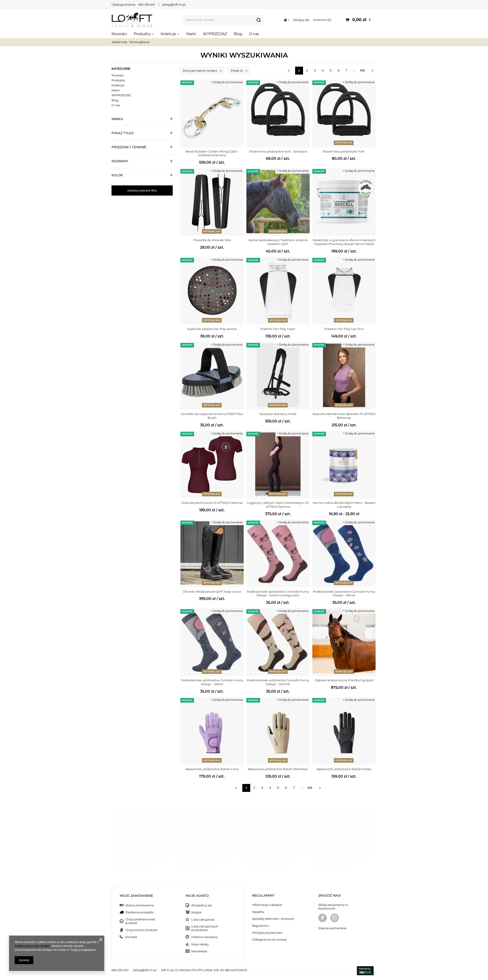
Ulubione (322, 20)
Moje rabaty (200, 944)
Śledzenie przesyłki (140, 912)
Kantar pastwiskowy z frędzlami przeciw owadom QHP (278, 242)
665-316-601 (147, 5)
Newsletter (199, 951)
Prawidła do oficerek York (212, 240)
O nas (254, 34)
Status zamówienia (140, 905)
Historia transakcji (205, 937)
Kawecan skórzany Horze (278, 414)
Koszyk (196, 912)
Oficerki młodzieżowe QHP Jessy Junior (212, 592)
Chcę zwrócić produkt (141, 930)
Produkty (142, 34)
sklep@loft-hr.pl (174, 5)
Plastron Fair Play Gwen (278, 329)
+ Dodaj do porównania (227, 82)
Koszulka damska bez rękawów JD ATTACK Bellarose (344, 416)
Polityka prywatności (267, 933)
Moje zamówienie (136, 896)
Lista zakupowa (203, 920)
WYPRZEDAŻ (215, 34)
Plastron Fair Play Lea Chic (344, 329)
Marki (191, 34)
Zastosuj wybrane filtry (142, 190)
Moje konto (197, 896)
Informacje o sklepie (267, 905)
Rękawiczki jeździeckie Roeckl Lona (212, 769)
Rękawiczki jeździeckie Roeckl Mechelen (278, 769)
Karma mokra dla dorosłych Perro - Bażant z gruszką (344, 505)
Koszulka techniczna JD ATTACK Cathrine (212, 503)
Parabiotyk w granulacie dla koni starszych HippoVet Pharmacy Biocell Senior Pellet (344, 242)
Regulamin (260, 926)
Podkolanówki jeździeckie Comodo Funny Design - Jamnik (278, 682)
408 (362, 70)
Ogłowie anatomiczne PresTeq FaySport (344, 680)
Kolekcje (168, 34)
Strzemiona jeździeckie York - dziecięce (278, 151)
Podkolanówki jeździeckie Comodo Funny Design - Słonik (344, 593)
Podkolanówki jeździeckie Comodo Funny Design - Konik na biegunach (278, 593)
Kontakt (131, 937)
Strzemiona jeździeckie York (344, 151)
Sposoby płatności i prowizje (273, 919)
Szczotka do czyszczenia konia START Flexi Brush (212, 416)
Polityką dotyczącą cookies (32, 946)
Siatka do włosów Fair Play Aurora (212, 329)
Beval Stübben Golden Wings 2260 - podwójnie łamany (212, 153)
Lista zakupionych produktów (205, 928)
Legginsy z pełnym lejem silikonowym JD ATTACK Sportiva (278, 505)
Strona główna (139, 42)
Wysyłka (258, 912)
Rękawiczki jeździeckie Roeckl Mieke (344, 769)
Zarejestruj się (202, 905)
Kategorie (121, 69)
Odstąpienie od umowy (269, 940)
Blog (238, 34)
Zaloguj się (301, 20)
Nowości (119, 34)
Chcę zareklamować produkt (140, 921)
